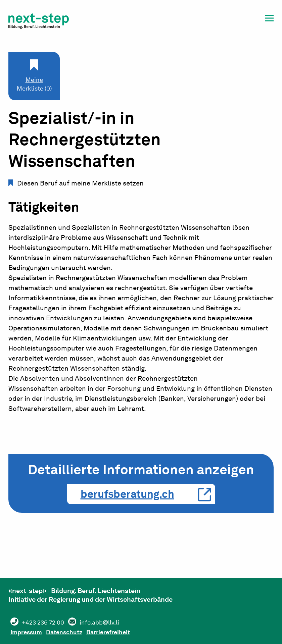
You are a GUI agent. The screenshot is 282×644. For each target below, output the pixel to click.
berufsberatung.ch (127, 494)
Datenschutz (74, 631)
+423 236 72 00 (47, 622)
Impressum (29, 631)
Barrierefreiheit (124, 631)
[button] (269, 19)
